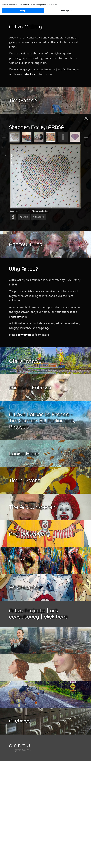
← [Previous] (4, 147)
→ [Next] (4, 155)
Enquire (39, 217)
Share (24, 217)
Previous (7, 137)
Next (84, 137)
